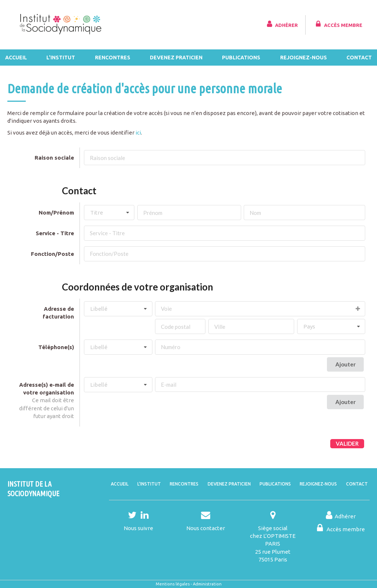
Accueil (16, 58)
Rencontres (113, 58)
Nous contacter (206, 528)
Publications (241, 58)
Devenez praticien (176, 58)
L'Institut (61, 58)
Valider (347, 443)
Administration (207, 584)
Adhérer (281, 24)
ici (138, 133)
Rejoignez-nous (304, 58)
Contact (359, 58)
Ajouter (346, 364)
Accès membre (338, 24)
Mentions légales (173, 584)
